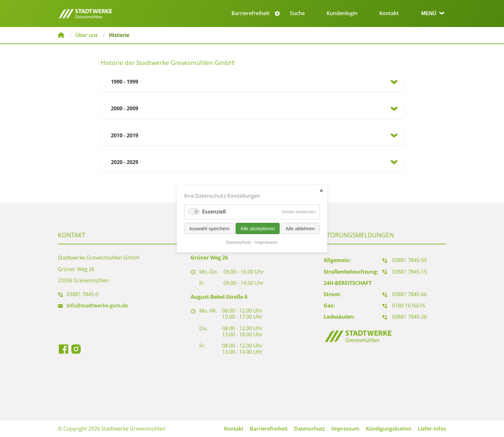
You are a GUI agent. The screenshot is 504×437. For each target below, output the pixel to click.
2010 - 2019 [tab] (125, 135)
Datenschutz (310, 429)
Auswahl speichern (209, 228)
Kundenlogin (342, 13)
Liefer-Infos (432, 429)
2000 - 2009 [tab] (125, 108)
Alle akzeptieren (258, 228)
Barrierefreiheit (269, 429)
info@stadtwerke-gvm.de (97, 305)
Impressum (345, 429)
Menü (433, 13)
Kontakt (389, 13)
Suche (297, 13)
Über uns (86, 35)
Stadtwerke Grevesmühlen (61, 35)
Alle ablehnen (300, 228)
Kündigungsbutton (389, 429)
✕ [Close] (321, 191)
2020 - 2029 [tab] (125, 162)
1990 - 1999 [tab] (125, 82)
